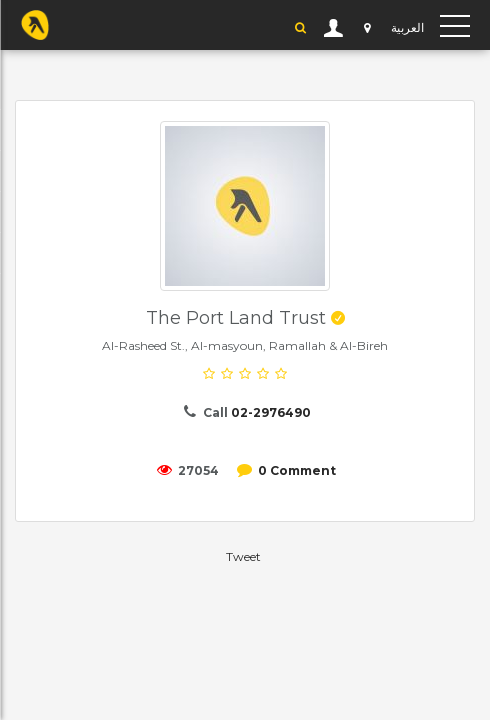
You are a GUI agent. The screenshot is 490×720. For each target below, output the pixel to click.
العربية (407, 27)
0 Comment (297, 470)
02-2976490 (271, 412)
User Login (334, 28)
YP (35, 25)
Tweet (243, 556)
